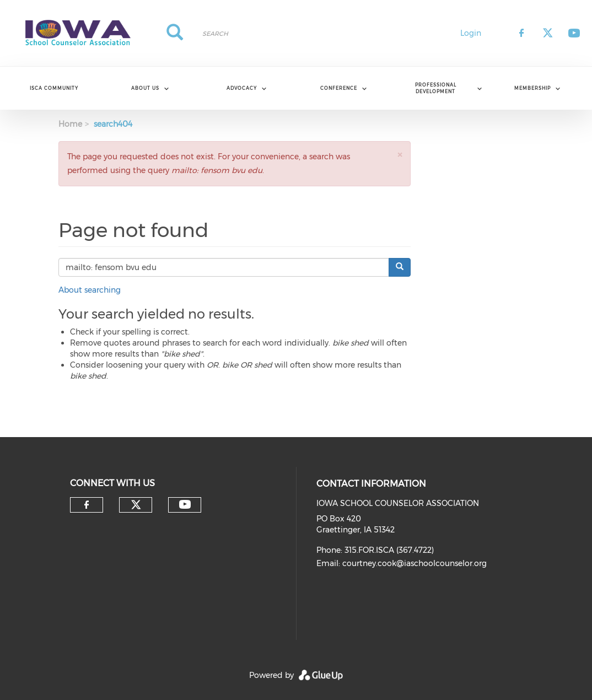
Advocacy (242, 88)
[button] (400, 155)
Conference (339, 88)
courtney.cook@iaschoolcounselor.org (415, 563)
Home (70, 124)
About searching (90, 290)
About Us (145, 88)
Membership (532, 88)
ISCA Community (54, 88)
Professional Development (436, 88)
